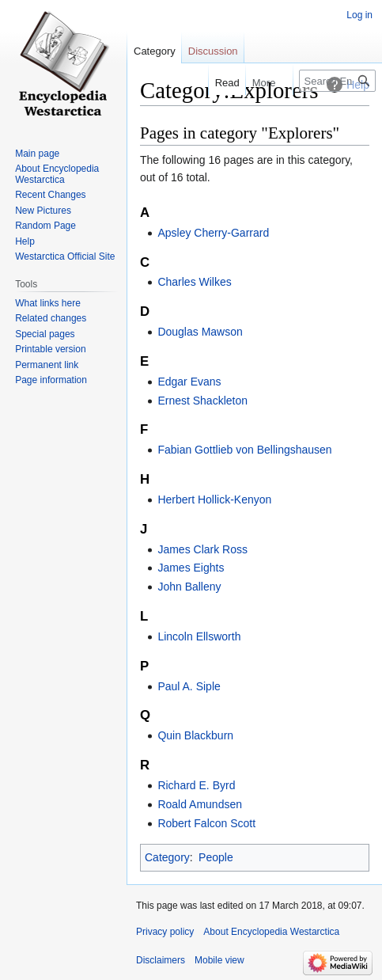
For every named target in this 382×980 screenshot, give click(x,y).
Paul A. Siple (189, 686)
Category (167, 857)
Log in (359, 15)
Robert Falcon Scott (206, 823)
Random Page (45, 226)
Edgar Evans (189, 382)
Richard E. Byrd (196, 785)
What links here (48, 303)
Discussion (213, 51)
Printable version (50, 349)
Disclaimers (161, 960)
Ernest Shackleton (202, 401)
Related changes (51, 318)
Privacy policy (165, 932)
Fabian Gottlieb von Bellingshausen (244, 450)
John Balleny (189, 587)
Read (219, 83)
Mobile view (219, 960)
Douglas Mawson (200, 332)
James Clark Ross (202, 549)
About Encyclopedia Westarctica (57, 174)
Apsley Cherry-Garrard (213, 233)
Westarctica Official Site (65, 256)
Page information (51, 380)
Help (25, 241)
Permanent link (47, 365)
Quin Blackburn (195, 735)
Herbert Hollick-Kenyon (214, 499)
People (216, 857)
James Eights (191, 568)
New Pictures (43, 211)
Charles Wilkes (194, 282)
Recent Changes (50, 195)
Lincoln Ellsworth (199, 636)
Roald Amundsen (200, 804)
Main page (37, 154)
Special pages (45, 334)
